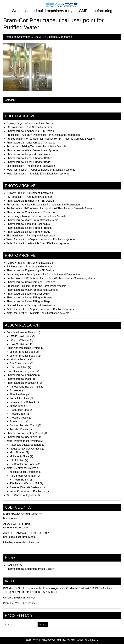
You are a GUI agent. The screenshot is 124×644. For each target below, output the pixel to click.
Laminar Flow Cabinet (22, 402)
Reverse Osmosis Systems (25, 487)
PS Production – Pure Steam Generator (29, 127)
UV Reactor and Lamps (23, 464)
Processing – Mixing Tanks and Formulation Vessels (36, 146)
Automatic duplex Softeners (26, 445)
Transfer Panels (19, 429)
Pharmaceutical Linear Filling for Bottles (29, 158)
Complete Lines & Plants (21, 332)
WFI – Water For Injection (21, 495)
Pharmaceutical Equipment (22, 375)
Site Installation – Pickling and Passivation (31, 166)
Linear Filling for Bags (22, 352)
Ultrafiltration (17, 460)
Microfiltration (17, 452)
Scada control (18, 422)
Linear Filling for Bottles (23, 356)
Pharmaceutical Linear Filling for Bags (28, 162)
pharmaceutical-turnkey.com (19, 537)
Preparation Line (19, 410)
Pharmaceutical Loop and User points (28, 154)
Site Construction (20, 363)
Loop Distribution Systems (22, 371)
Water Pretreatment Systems (23, 441)
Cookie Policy (14, 565)
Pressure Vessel (19, 418)
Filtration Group (19, 394)
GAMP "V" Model (20, 340)
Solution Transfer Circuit (24, 425)
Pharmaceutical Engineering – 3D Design (30, 131)
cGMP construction (21, 336)
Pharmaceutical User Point (22, 437)
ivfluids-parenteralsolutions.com (21, 542)
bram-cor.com (11, 518)
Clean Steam (20, 480)
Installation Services (18, 360)
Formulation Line (19, 398)
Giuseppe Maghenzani (60, 37)
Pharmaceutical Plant (19, 379)
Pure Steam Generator (23, 476)
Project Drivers (18, 344)
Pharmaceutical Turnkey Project (25, 433)
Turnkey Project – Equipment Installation (30, 123)
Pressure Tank (18, 414)
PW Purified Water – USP (24, 483)
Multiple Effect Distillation (24, 472)
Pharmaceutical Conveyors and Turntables (31, 143)
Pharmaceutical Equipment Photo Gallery (30, 569)
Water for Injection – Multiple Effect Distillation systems (38, 174)
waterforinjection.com (15, 528)
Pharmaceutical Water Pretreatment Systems (32, 150)
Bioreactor (16, 391)
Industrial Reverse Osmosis (26, 449)
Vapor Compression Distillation (27, 491)
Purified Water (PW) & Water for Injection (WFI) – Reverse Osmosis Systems (51, 139)
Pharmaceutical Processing (22, 383)
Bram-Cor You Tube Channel (20, 603)
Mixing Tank (17, 406)
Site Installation (19, 367)
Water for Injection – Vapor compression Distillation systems (41, 170)
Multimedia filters (19, 456)
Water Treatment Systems (21, 468)
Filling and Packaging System (23, 348)
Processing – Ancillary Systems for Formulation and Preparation (43, 135)
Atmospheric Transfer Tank (25, 387)
